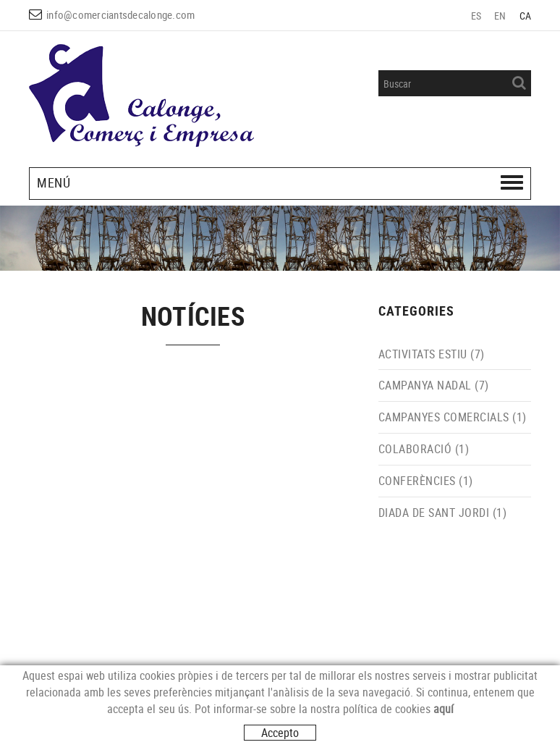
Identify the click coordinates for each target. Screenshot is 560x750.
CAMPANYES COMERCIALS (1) (453, 417)
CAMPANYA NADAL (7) (434, 385)
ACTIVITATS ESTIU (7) (432, 354)
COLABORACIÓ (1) (424, 449)
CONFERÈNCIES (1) (426, 481)
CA (526, 16)
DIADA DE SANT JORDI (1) (443, 513)
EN (500, 16)
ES (476, 16)
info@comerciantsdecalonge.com (120, 14)
